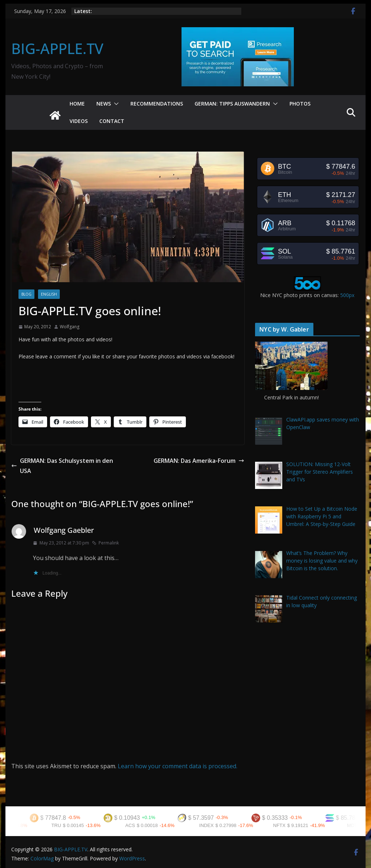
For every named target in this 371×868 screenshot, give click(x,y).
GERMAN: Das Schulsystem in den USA (62, 466)
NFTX (285, 825)
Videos (79, 121)
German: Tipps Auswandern (232, 104)
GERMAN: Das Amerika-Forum (199, 461)
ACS (136, 825)
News (104, 104)
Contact (112, 121)
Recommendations (157, 104)
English (49, 294)
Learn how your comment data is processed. (178, 766)
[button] (115, 104)
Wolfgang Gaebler (64, 530)
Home (77, 104)
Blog (26, 294)
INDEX (212, 825)
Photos (300, 104)
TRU (62, 825)
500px (347, 295)
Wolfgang (70, 327)
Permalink (105, 543)
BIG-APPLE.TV (57, 48)
